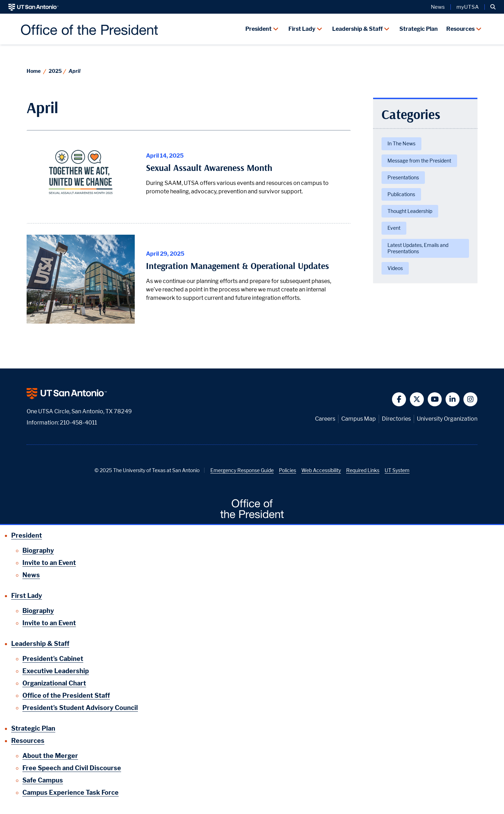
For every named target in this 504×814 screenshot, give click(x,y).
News (438, 7)
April (75, 71)
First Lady (302, 29)
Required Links (363, 470)
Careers (325, 419)
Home (34, 71)
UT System (397, 470)
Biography (38, 550)
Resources (460, 29)
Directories (396, 419)
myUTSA (468, 7)
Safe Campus (43, 780)
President (258, 29)
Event (394, 228)
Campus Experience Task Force (71, 792)
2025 (55, 71)
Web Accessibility (321, 470)
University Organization (447, 419)
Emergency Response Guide (242, 470)
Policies (288, 470)
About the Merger (50, 756)
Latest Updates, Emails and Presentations (418, 248)
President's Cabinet (53, 659)
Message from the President (419, 161)
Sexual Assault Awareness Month (209, 168)
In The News (401, 143)
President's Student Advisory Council (80, 708)
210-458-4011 (78, 423)
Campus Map (359, 419)
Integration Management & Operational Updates (237, 266)
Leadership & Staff (357, 29)
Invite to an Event (49, 563)
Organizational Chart (54, 683)
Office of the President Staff (66, 695)
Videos (395, 268)
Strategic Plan (419, 29)
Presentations (403, 177)
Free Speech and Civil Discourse (72, 768)
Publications (401, 194)
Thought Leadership (410, 211)
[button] (493, 7)
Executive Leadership (56, 671)
